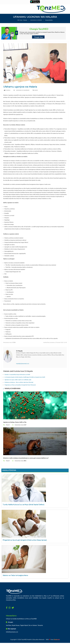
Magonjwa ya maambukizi (22, 90)
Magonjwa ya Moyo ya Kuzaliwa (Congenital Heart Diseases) (20, 385)
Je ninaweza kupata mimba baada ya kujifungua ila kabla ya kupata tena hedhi (25, 377)
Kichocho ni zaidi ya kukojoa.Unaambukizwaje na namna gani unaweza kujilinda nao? (26, 458)
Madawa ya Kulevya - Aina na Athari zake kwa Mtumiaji (19, 382)
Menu (7, 7)
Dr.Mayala (8, 90)
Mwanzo (25, 20)
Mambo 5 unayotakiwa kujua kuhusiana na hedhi (17, 375)
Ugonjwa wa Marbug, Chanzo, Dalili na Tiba (15, 422)
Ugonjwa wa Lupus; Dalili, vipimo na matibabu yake (18, 380)
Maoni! (36, 90)
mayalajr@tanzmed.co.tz (23, 364)
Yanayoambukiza (49, 20)
